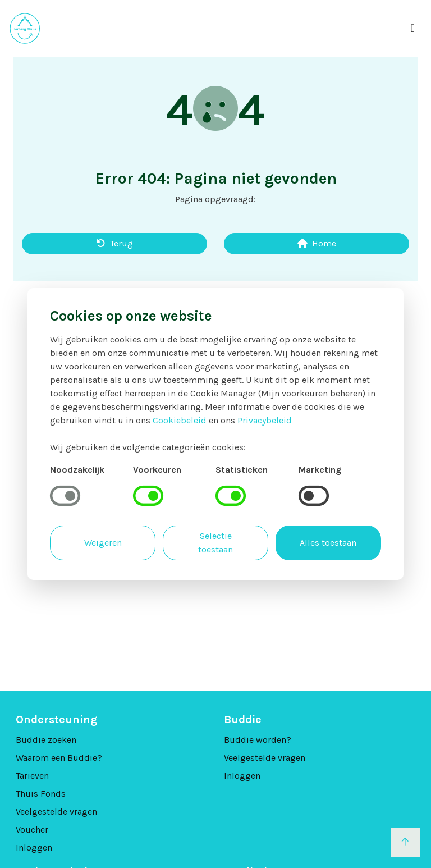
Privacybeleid (265, 420)
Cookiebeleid (180, 420)
